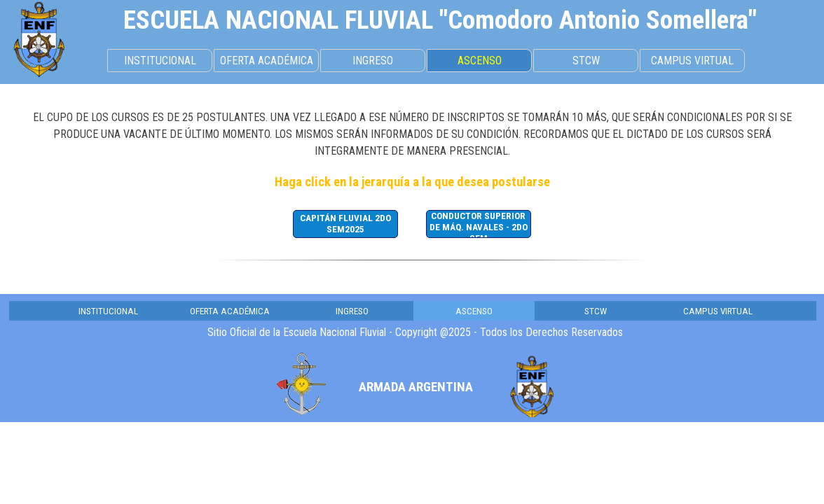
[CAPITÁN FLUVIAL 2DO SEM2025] (345, 224)
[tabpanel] (440, 20)
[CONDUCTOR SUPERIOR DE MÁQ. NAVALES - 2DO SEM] (479, 224)
